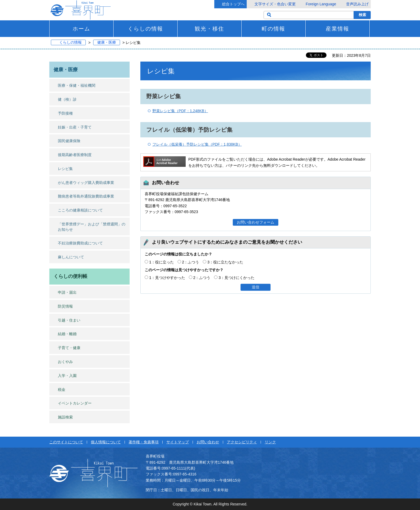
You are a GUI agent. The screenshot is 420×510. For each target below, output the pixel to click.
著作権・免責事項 (144, 442)
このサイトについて (66, 442)
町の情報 (273, 29)
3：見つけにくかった (237, 278)
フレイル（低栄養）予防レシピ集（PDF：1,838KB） (197, 144)
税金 (62, 390)
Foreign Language (321, 4)
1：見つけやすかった (167, 278)
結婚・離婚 (67, 334)
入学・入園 (67, 376)
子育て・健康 (69, 348)
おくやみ (65, 362)
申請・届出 (67, 292)
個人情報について (106, 442)
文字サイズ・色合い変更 (275, 4)
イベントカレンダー (75, 403)
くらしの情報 (145, 29)
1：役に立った (162, 262)
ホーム (81, 29)
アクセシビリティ (242, 442)
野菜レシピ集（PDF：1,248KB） (180, 111)
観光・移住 (209, 29)
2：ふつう (191, 262)
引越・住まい (69, 320)
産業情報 (337, 29)
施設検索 (65, 417)
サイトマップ (178, 442)
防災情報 (65, 306)
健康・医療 (107, 43)
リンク (270, 442)
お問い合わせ (208, 442)
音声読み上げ (357, 4)
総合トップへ (233, 4)
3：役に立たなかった (225, 262)
